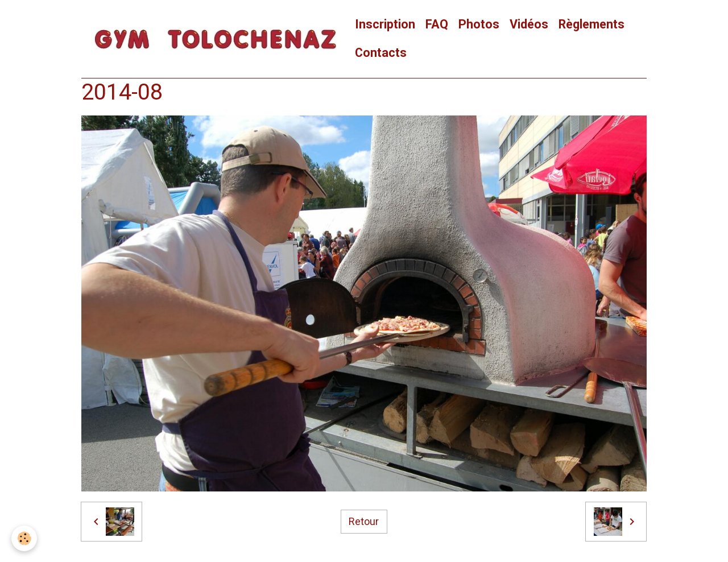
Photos (479, 24)
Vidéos (529, 24)
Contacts (381, 53)
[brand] (216, 39)
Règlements (591, 24)
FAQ (437, 24)
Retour (364, 521)
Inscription (385, 24)
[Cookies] (24, 538)
